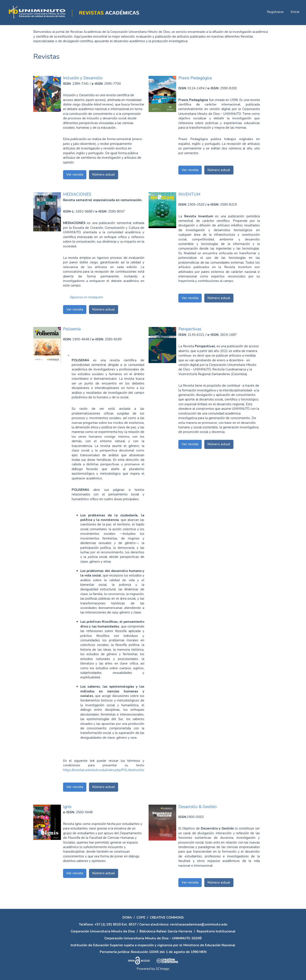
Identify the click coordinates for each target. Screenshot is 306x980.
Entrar (295, 12)
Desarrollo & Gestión (197, 807)
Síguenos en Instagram (86, 297)
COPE (141, 918)
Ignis (67, 807)
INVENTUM (189, 194)
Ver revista (75, 175)
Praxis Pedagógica (195, 78)
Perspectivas (190, 329)
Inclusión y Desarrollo (83, 78)
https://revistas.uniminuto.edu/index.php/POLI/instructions (105, 770)
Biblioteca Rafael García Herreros (166, 931)
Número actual (104, 175)
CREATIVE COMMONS (167, 918)
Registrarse (275, 12)
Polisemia (72, 329)
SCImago (163, 969)
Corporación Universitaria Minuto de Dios (103, 931)
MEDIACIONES (77, 194)
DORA (127, 918)
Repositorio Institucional (216, 931)
